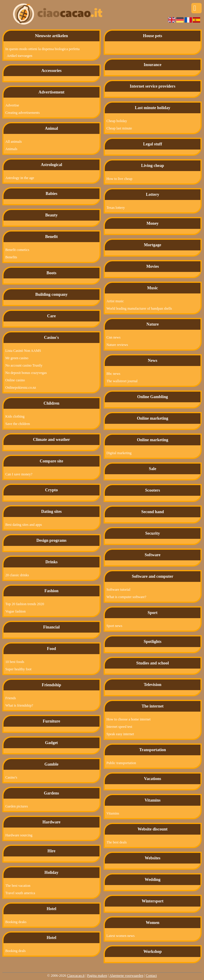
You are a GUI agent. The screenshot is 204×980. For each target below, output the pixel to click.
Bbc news (114, 374)
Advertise (12, 105)
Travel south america (20, 893)
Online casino (15, 380)
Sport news (115, 626)
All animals (14, 142)
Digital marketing (119, 453)
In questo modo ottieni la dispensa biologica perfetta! (39, 49)
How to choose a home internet (129, 719)
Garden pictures (17, 806)
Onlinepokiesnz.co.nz (21, 388)
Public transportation (121, 763)
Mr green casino (17, 358)
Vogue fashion (15, 611)
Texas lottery (116, 208)
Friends (11, 698)
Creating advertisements (22, 113)
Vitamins (113, 813)
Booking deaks (16, 922)
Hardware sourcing (19, 835)
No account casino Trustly (24, 365)
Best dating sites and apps (24, 525)
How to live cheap (120, 179)
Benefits (11, 257)
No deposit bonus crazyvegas (26, 373)
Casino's (11, 777)
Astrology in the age (20, 178)
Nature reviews (117, 345)
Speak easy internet (120, 734)
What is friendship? (19, 705)
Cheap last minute (119, 128)
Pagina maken (97, 976)
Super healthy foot (18, 669)
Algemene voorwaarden (126, 976)
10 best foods (15, 662)
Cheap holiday (117, 121)
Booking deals (15, 951)
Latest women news (121, 936)
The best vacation (18, 886)
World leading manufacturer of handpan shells (139, 308)
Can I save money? (19, 474)
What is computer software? (127, 597)
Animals (11, 149)
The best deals (117, 842)
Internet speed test (119, 727)
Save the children (18, 424)
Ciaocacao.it (76, 976)
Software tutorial (119, 590)
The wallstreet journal (122, 381)
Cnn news (114, 337)
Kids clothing (15, 416)
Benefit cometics (17, 250)
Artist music (115, 301)
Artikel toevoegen (19, 56)
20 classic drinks (17, 575)
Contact (151, 976)
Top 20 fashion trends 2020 (25, 604)
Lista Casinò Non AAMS (23, 351)
